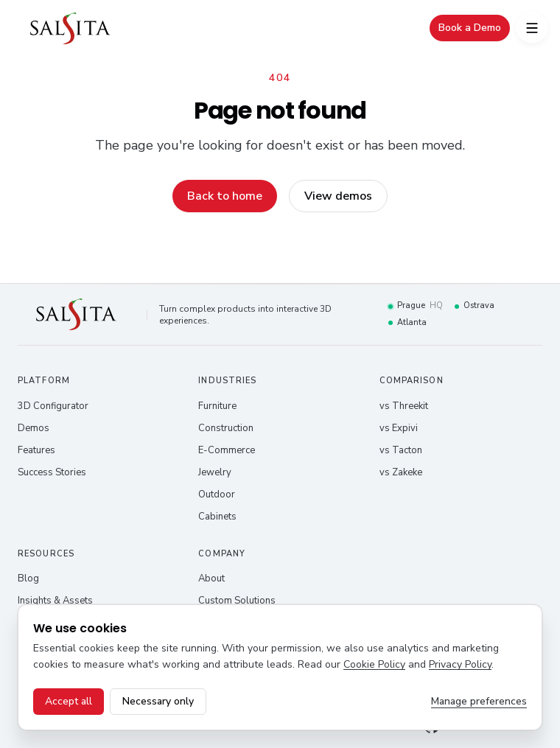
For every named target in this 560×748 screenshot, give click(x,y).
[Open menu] (532, 28)
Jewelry (215, 472)
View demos (338, 196)
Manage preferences (479, 701)
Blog (28, 579)
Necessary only (158, 701)
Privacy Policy (460, 664)
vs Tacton (401, 450)
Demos (34, 428)
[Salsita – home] (70, 28)
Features (36, 450)
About (211, 579)
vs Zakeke (401, 472)
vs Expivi (399, 428)
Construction (226, 428)
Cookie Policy (374, 664)
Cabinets (217, 517)
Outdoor (217, 494)
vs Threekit (404, 406)
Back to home (225, 196)
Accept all (69, 701)
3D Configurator (53, 406)
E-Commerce (227, 450)
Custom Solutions (237, 601)
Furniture (217, 406)
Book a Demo (470, 28)
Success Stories (52, 472)
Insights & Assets (55, 601)
